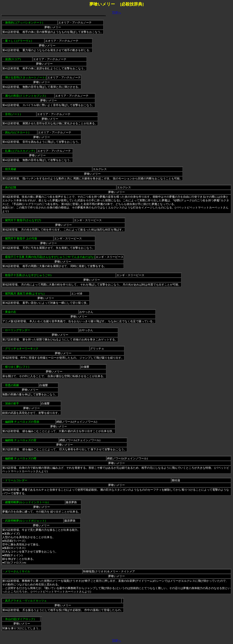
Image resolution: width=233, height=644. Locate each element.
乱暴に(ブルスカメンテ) (20, 151)
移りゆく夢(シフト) (17, 367)
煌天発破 (11, 169)
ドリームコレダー (16, 480)
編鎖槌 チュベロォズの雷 (21, 440)
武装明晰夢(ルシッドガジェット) (25, 521)
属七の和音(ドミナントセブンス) (25, 96)
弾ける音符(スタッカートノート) (25, 77)
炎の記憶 (11, 187)
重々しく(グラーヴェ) (19, 41)
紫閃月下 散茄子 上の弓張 (21, 238)
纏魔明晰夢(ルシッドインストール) (27, 502)
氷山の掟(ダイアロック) (20, 619)
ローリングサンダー (18, 330)
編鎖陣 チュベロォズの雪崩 (22, 422)
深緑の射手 (12, 403)
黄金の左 (11, 312)
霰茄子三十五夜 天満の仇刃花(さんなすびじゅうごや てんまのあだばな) (50, 257)
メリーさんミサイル (18, 571)
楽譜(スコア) (13, 59)
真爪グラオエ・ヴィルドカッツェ (26, 601)
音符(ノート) (13, 114)
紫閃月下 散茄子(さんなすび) (23, 220)
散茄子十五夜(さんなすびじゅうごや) (28, 275)
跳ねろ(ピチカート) (17, 132)
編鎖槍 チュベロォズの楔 (21, 458)
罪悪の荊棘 (12, 385)
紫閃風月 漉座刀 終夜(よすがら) (25, 294)
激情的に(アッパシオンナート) (24, 23)
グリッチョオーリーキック (22, 349)
